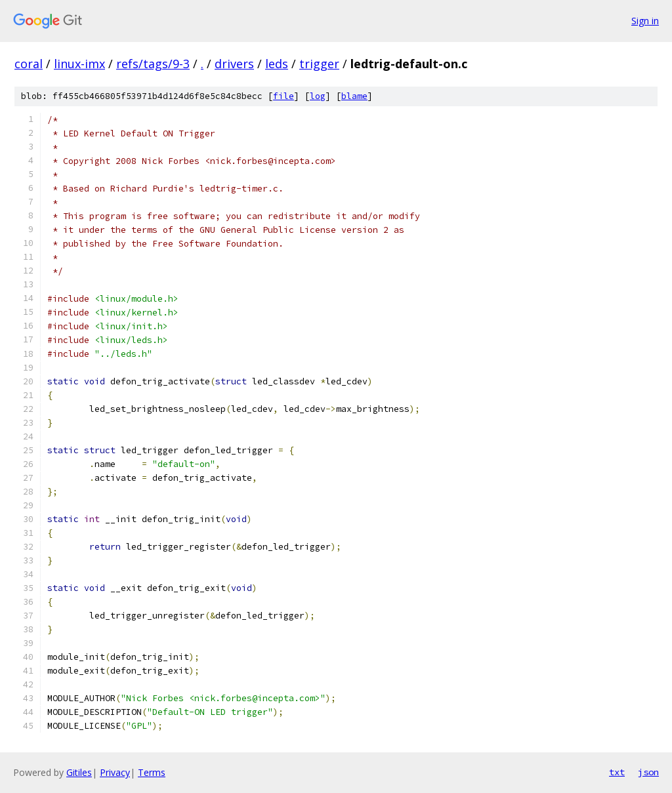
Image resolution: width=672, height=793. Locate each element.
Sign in (645, 21)
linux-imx (79, 64)
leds (277, 64)
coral (29, 64)
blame (354, 96)
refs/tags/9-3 (153, 64)
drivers (234, 64)
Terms (152, 772)
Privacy (115, 772)
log (318, 96)
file (283, 96)
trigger (319, 64)
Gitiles (79, 772)
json (648, 772)
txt (617, 772)
